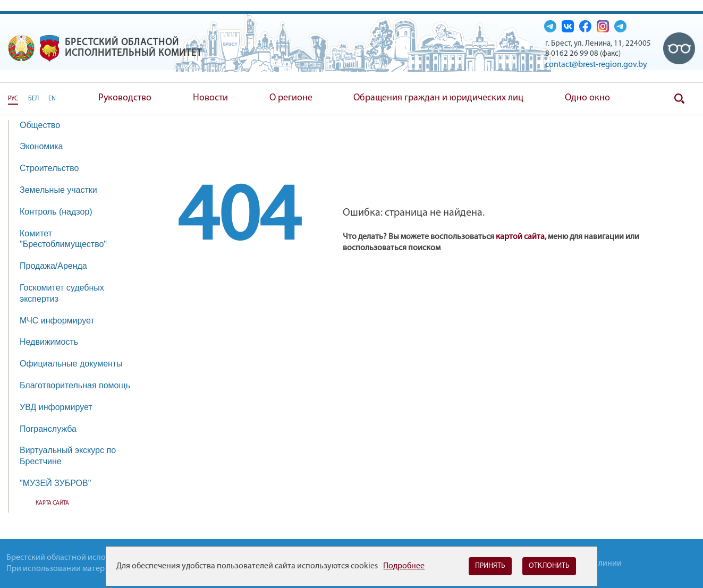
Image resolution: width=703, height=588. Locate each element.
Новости (210, 98)
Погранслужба (48, 429)
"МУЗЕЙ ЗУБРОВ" (61, 483)
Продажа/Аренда (59, 266)
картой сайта (520, 237)
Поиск (679, 99)
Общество (45, 125)
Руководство (125, 98)
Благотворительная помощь (75, 385)
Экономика (47, 146)
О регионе (291, 98)
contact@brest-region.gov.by (596, 65)
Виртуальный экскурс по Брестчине (68, 456)
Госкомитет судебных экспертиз (62, 293)
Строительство (49, 168)
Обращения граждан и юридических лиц (438, 98)
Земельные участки (58, 190)
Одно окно (587, 98)
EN (52, 99)
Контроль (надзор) (61, 212)
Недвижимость (54, 342)
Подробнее (404, 566)
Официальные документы (71, 364)
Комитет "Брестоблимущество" (69, 239)
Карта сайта (52, 503)
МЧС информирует (62, 321)
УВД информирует (56, 407)
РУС (13, 99)
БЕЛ (33, 99)
